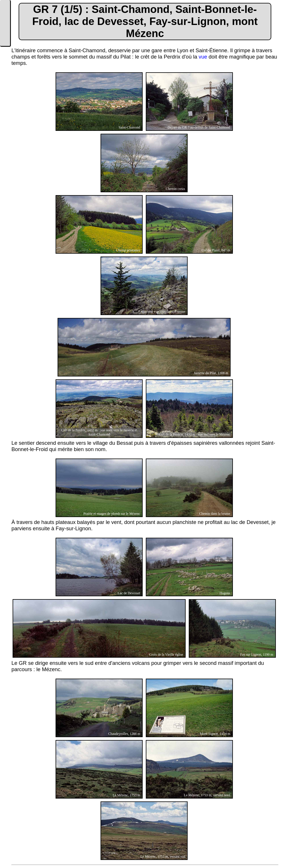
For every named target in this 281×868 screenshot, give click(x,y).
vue (203, 57)
